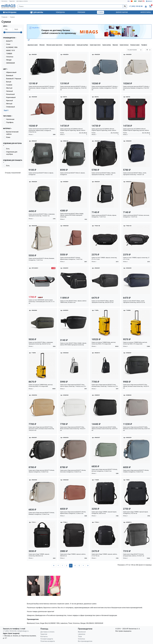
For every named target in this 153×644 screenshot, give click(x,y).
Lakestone (82, 634)
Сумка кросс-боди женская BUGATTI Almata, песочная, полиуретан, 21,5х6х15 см (73, 471)
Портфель (10, 122)
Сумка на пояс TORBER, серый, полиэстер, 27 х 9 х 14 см (136, 258)
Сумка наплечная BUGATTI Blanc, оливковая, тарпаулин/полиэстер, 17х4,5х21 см (42, 215)
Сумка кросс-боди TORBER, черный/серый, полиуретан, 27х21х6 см (136, 513)
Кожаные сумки (135, 45)
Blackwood (82, 632)
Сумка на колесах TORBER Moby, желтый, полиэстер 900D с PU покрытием (104, 343)
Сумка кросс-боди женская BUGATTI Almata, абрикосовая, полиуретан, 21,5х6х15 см (73, 513)
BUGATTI (9, 41)
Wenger (9, 60)
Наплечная (10, 119)
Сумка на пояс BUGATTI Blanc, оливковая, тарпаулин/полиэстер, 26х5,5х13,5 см (41, 343)
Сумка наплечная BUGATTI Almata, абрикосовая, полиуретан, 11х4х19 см (71, 258)
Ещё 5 (6, 110)
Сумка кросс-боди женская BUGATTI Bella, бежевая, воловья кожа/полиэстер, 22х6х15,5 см (136, 429)
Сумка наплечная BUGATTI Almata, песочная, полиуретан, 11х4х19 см (136, 216)
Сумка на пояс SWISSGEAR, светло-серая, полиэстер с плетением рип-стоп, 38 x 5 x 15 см (41, 302)
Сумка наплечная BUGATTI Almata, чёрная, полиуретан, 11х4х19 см (104, 216)
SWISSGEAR (10, 63)
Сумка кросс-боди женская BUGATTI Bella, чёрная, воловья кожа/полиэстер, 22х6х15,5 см (105, 429)
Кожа (8, 137)
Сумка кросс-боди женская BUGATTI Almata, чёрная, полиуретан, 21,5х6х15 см (41, 471)
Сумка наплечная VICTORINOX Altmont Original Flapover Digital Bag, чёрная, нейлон (73, 130)
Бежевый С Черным (14, 79)
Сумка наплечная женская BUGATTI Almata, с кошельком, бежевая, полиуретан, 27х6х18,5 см (136, 88)
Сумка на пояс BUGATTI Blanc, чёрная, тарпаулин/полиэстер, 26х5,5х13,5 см (103, 302)
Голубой (9, 85)
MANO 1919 (10, 50)
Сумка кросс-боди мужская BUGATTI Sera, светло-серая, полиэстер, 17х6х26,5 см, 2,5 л (73, 385)
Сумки (101, 12)
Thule (80, 637)
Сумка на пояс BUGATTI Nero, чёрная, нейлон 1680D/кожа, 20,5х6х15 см (73, 302)
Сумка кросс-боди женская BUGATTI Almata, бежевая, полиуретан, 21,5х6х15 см (41, 513)
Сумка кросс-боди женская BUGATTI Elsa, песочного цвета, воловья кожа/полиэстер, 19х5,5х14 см (41, 429)
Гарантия (12, 1)
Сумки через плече (95, 45)
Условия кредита (47, 639)
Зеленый (10, 91)
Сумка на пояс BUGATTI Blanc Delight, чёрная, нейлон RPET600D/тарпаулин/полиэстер (73, 344)
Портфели (144, 45)
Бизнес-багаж (122, 12)
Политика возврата (48, 641)
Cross (8, 44)
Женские (42, 45)
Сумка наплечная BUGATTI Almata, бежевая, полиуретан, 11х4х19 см (41, 259)
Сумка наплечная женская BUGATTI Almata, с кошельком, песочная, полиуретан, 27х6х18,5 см (73, 88)
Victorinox (10, 57)
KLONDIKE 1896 (12, 47)
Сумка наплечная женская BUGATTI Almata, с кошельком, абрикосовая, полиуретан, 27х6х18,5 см (42, 130)
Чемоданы (60, 12)
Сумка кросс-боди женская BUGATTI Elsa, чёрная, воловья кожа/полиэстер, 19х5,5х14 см (136, 386)
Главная (4, 17)
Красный (10, 101)
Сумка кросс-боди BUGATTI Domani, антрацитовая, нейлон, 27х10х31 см (133, 555)
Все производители (85, 641)
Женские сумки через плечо (54, 45)
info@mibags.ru (23, 631)
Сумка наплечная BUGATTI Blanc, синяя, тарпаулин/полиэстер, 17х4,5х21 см (135, 174)
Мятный (9, 104)
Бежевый (10, 76)
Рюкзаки (81, 12)
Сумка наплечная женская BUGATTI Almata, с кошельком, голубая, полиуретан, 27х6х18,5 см (105, 88)
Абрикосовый (11, 72)
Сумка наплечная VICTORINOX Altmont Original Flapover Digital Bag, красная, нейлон (136, 130)
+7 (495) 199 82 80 (10, 631)
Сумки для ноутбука (82, 45)
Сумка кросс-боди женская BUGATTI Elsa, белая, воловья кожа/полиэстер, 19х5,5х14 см (73, 429)
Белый (9, 82)
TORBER (9, 54)
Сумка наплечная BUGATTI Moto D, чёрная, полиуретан (41, 174)
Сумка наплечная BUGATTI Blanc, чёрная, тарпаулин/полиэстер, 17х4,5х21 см (104, 174)
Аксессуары (146, 12)
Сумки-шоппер (107, 45)
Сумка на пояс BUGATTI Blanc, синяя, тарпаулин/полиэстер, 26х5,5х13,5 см (134, 302)
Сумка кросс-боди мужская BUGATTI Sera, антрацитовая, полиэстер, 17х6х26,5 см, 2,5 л (105, 385)
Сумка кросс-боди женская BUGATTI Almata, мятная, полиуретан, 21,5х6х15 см (105, 470)
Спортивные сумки (70, 45)
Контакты (4, 1)
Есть (8, 149)
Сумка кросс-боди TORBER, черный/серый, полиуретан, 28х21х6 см (104, 513)
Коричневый (11, 97)
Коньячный (10, 94)
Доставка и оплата (22, 1)
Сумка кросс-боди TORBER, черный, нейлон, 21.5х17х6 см (104, 555)
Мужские (115, 45)
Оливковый (10, 107)
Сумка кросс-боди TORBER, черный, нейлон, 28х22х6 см (73, 555)
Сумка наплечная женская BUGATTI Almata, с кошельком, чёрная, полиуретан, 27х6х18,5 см (42, 88)
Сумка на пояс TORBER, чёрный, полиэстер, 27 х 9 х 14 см (104, 258)
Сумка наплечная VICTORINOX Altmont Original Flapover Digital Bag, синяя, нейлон (104, 130)
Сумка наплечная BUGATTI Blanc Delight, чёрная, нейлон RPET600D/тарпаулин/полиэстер (72, 215)
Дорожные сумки (33, 45)
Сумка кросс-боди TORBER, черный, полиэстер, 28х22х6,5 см (39, 555)
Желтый (9, 88)
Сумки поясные (124, 45)
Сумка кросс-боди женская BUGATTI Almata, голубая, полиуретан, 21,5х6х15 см (136, 471)
